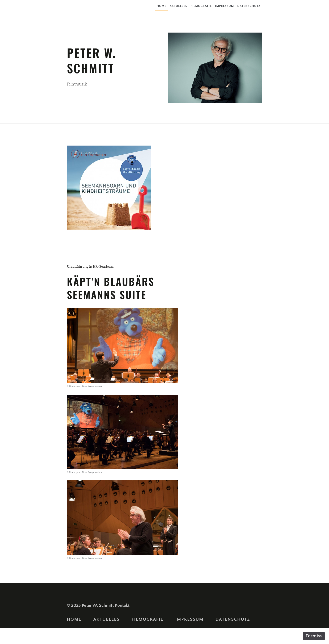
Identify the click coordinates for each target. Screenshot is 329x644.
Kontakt (122, 605)
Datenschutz (249, 6)
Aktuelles (179, 6)
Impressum (225, 6)
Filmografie (201, 6)
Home (162, 6)
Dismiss (314, 636)
